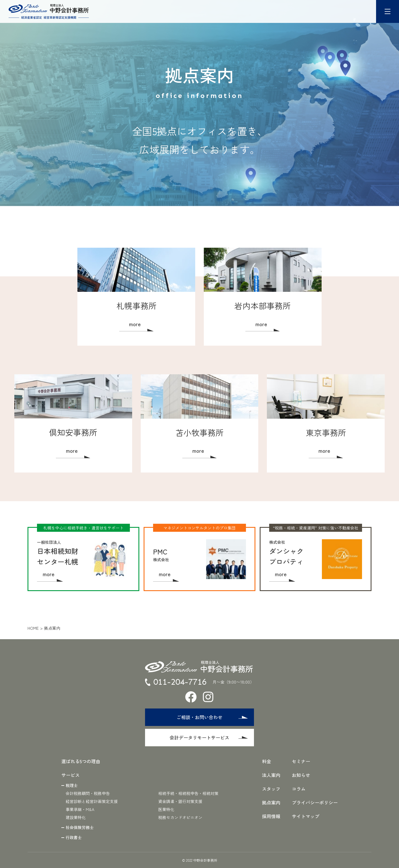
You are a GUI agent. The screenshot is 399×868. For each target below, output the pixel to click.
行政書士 (74, 837)
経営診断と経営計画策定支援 (92, 801)
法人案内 (271, 775)
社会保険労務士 (80, 827)
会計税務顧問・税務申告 (88, 793)
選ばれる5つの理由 (81, 761)
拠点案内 (271, 802)
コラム (299, 789)
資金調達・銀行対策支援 (180, 801)
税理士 (72, 785)
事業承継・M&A (80, 809)
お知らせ (301, 775)
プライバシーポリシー (315, 802)
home (33, 628)
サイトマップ (306, 816)
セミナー (301, 761)
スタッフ (271, 789)
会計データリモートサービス (209, 737)
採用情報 (271, 816)
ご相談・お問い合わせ (212, 717)
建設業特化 (76, 817)
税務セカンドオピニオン (180, 817)
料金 (267, 761)
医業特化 (166, 809)
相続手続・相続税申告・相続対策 (188, 793)
